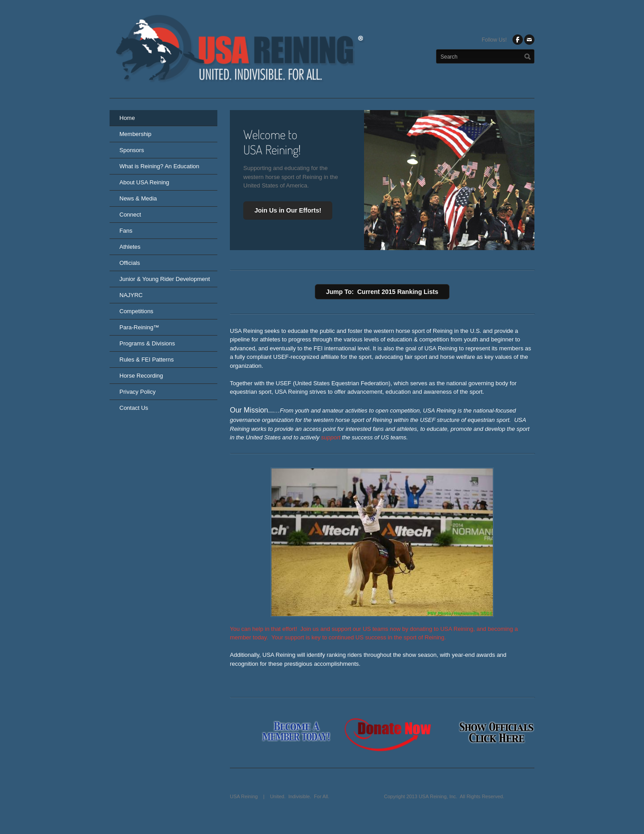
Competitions (136, 311)
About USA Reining (144, 182)
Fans (126, 231)
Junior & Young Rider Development (165, 279)
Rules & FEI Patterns (146, 360)
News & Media (138, 198)
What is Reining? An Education (159, 166)
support (331, 437)
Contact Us (134, 408)
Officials (130, 263)
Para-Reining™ (139, 327)
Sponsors (132, 150)
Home (127, 118)
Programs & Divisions (147, 343)
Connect (130, 215)
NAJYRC (131, 295)
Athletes (130, 247)
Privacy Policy (138, 392)
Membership (136, 134)
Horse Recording (141, 376)
